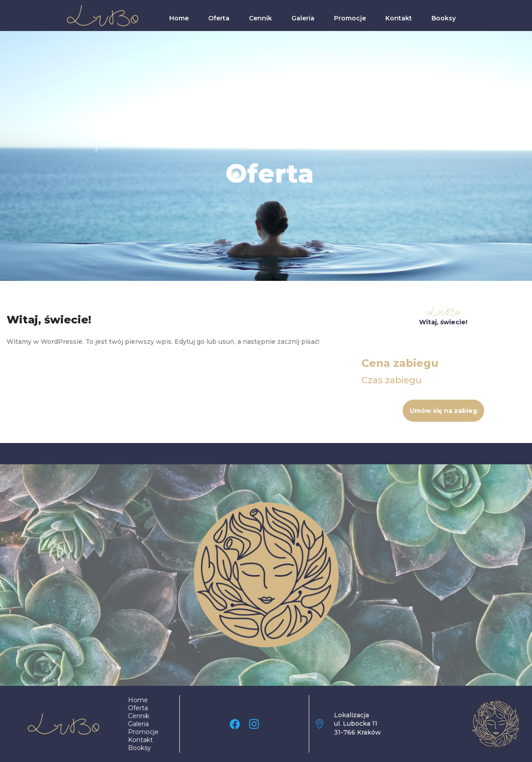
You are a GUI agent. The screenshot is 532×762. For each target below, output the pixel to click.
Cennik (260, 18)
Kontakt (399, 18)
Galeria (303, 18)
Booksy (444, 18)
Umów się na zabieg (443, 411)
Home (179, 18)
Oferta (219, 18)
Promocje (350, 18)
